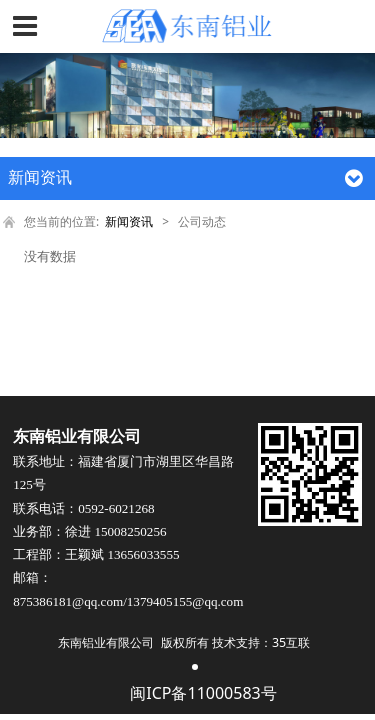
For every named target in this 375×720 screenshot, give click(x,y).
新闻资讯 (129, 221)
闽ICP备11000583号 (203, 694)
